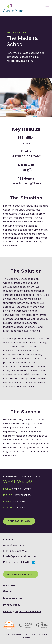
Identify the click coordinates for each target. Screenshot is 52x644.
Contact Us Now (19, 521)
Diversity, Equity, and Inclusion (22, 611)
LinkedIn (25, 562)
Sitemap (26, 637)
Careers (8, 591)
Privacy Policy (12, 605)
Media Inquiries (13, 598)
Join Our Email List (21, 574)
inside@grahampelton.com (19, 556)
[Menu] (47, 8)
